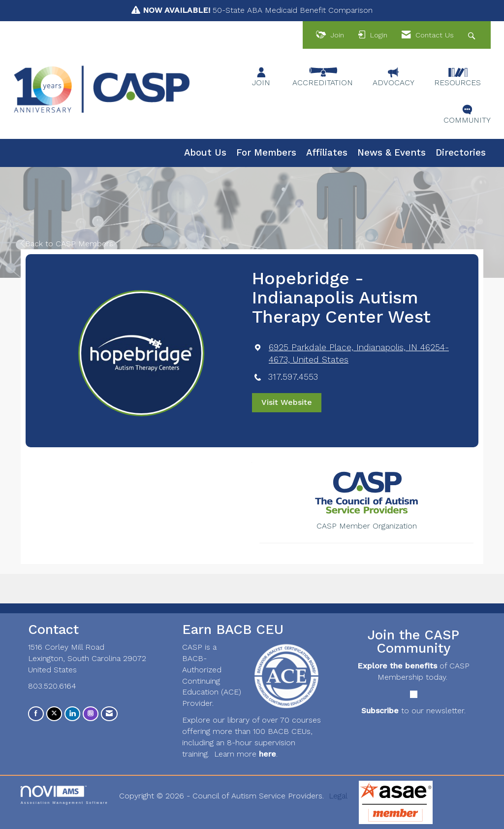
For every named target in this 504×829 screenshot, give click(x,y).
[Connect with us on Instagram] (91, 713)
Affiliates (327, 153)
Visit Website (287, 402)
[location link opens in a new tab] (366, 354)
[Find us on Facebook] (36, 713)
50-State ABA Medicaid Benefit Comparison (258, 10)
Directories (461, 153)
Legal (338, 796)
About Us (205, 153)
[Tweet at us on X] (54, 713)
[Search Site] (473, 35)
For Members (266, 153)
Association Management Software (64, 795)
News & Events (392, 153)
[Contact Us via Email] (109, 713)
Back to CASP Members (67, 244)
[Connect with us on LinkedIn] (72, 713)
